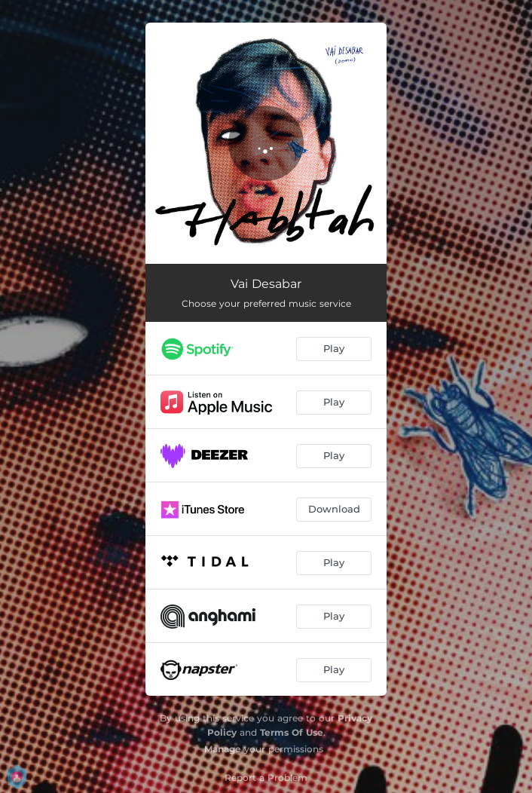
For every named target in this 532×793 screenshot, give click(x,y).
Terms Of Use (292, 732)
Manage (223, 749)
